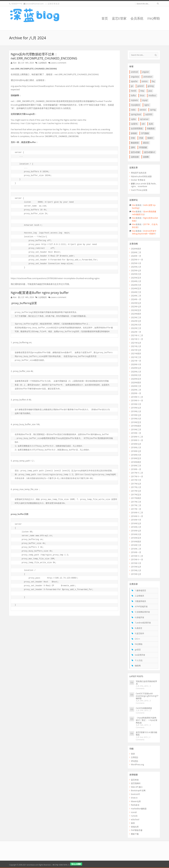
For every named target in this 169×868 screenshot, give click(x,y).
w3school (135, 819)
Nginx (147, 105)
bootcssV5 (135, 794)
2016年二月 (136, 549)
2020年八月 (136, 372)
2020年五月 (136, 379)
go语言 (138, 650)
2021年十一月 (137, 339)
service (143, 110)
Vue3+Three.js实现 (139, 190)
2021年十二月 (137, 335)
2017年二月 (136, 505)
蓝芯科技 (135, 780)
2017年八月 (136, 487)
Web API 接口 (137, 787)
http (142, 91)
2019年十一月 (137, 400)
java (150, 91)
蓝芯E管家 (119, 19)
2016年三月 (136, 545)
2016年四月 (136, 541)
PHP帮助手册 (137, 830)
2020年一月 (136, 393)
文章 (135, 757)
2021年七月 (136, 350)
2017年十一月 (137, 476)
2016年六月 (136, 534)
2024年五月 (136, 288)
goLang (151, 86)
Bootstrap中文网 (138, 790)
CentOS (145, 81)
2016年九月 (136, 523)
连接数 (146, 157)
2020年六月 (136, 375)
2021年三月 (136, 357)
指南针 (150, 138)
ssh (143, 124)
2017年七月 (136, 491)
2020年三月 (136, 386)
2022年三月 (136, 328)
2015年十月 (136, 563)
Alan (15, 63)
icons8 (134, 812)
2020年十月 (136, 364)
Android (134, 72)
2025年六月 (136, 274)
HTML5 (134, 91)
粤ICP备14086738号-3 (61, 865)
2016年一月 (136, 552)
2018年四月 (136, 462)
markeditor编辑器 (139, 809)
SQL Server (144, 119)
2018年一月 (136, 469)
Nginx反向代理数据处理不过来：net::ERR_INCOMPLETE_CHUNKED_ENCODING (44, 56)
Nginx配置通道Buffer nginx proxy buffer (40, 293)
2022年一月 (136, 332)
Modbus (152, 95)
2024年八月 (136, 281)
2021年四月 (136, 353)
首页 (105, 19)
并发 (133, 138)
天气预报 (145, 133)
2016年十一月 (137, 516)
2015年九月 (136, 567)
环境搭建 (143, 147)
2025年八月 (136, 267)
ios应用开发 (140, 655)
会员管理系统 (137, 128)
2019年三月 (136, 429)
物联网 (138, 666)
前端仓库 (135, 827)
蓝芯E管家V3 (150, 152)
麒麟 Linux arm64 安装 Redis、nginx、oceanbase (144, 185)
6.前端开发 (139, 617)
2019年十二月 (137, 397)
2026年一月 (136, 256)
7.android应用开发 (143, 623)
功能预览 (151, 128)
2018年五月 (136, 458)
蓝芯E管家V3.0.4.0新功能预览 (146, 733)
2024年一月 (136, 299)
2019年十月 (136, 404)
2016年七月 (136, 531)
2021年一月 (136, 361)
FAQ (153, 81)
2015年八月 (136, 570)
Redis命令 (135, 805)
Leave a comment (59, 63)
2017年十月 (136, 480)
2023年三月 (136, 317)
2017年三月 (136, 502)
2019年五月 (136, 422)
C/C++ (137, 639)
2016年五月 (136, 538)
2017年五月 (136, 495)
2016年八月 (136, 527)
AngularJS (135, 77)
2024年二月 (136, 296)
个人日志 (139, 660)
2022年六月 (136, 325)
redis (133, 110)
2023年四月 (136, 314)
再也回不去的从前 (139, 173)
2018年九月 (136, 444)
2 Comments (143, 712)
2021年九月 (136, 343)
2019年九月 (136, 408)
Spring (153, 110)
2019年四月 (136, 426)
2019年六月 (136, 419)
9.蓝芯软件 (139, 633)
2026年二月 (136, 252)
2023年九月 (136, 303)
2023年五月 (136, 310)
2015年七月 (136, 574)
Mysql (145, 100)
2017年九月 (136, 484)
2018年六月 (136, 455)
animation (148, 77)
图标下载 (135, 834)
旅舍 (133, 823)
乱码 (151, 124)
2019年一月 (136, 433)
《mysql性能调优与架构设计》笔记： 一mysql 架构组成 (147, 720)
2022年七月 (136, 321)
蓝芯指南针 (136, 783)
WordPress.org (137, 764)
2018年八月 (136, 447)
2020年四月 (136, 382)
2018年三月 (136, 465)
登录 (133, 754)
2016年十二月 (137, 512)
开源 (141, 138)
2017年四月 (136, 498)
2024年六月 (136, 285)
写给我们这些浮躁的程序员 (146, 682)
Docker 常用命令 (138, 180)
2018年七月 (136, 451)
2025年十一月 (137, 260)
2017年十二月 (137, 473)
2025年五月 (136, 278)
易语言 (146, 143)
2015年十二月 (137, 556)
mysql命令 (135, 105)
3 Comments (143, 687)
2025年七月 (136, 270)
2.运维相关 (42, 63)
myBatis (134, 100)
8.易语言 (139, 628)
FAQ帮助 (154, 19)
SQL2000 (149, 114)
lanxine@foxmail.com (35, 4)
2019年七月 (136, 415)
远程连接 (135, 157)
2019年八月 (136, 411)
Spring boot (136, 114)
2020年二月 (136, 390)
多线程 (134, 133)
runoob (134, 816)
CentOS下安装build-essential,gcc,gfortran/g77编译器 (147, 696)
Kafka (133, 95)
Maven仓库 (136, 801)
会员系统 (137, 19)
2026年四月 (136, 249)
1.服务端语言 (140, 590)
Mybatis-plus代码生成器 (141, 176)
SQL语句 (134, 124)
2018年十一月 (137, 440)
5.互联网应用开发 (142, 612)
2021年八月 (136, 346)
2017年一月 (136, 509)
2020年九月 (136, 368)
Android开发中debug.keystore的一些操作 (144, 232)
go (132, 86)
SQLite (133, 119)
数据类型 (135, 143)
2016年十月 (136, 520)
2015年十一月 (137, 559)
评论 (135, 761)
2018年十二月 (137, 437)
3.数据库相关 (140, 601)
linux (142, 95)
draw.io (134, 798)
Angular (146, 72)
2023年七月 (136, 306)
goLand (140, 86)
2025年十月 (136, 263)
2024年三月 (136, 292)
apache (134, 81)
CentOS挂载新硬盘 (144, 708)
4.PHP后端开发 (141, 606)
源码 (133, 147)
